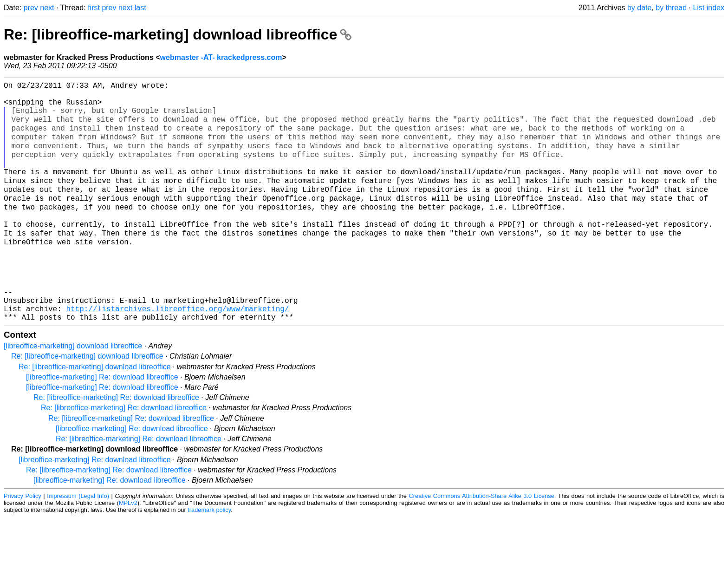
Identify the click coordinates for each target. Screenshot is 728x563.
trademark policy (209, 556)
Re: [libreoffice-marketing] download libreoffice (178, 34)
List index (708, 8)
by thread (671, 8)
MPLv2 (128, 549)
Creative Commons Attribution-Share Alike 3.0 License (482, 542)
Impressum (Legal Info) (78, 542)
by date (639, 8)
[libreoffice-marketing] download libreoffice (73, 392)
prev (31, 8)
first (94, 8)
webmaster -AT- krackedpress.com (221, 57)
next (47, 8)
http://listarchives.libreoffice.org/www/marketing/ (177, 353)
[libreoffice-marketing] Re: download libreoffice (102, 423)
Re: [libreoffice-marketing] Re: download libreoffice (116, 443)
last (140, 8)
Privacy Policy (23, 542)
